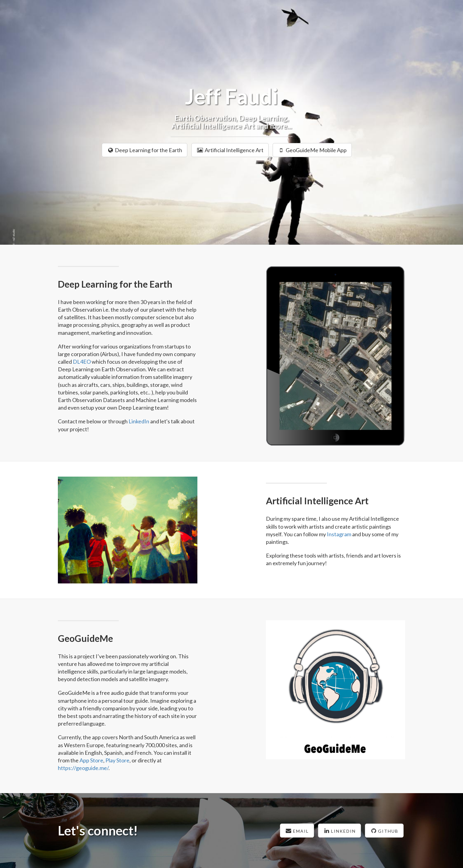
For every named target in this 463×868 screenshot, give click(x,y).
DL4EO (82, 362)
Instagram (339, 534)
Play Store (117, 760)
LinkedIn (139, 421)
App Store (91, 760)
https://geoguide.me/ (83, 768)
